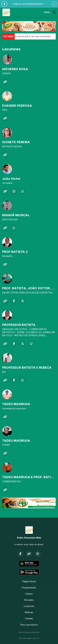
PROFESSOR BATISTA (19, 325)
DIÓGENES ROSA (15, 69)
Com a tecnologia (29, 638)
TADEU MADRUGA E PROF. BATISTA (30, 477)
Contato (29, 618)
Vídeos (29, 594)
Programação (29, 588)
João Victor (11, 179)
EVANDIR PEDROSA (17, 106)
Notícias (29, 612)
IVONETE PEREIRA (16, 142)
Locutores (29, 606)
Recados (29, 600)
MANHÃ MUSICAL (16, 215)
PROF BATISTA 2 (15, 252)
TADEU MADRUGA (16, 404)
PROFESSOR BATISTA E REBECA (27, 368)
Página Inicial (29, 581)
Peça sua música (29, 625)
